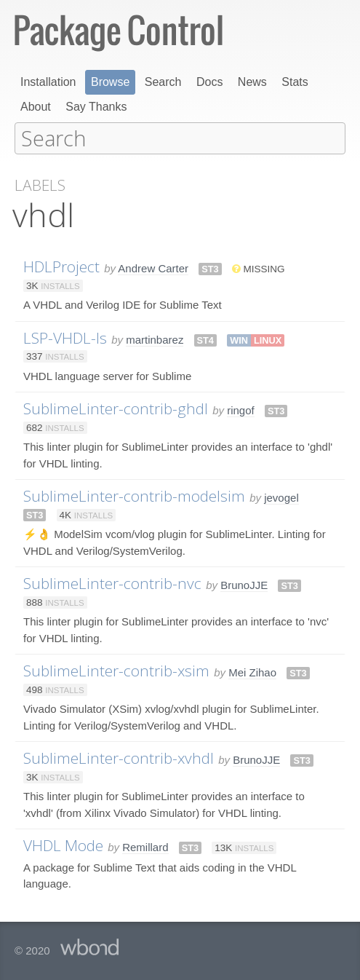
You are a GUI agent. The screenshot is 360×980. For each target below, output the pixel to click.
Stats (295, 82)
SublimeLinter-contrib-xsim (116, 670)
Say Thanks (96, 107)
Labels (40, 185)
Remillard (145, 846)
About (36, 107)
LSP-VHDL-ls (65, 337)
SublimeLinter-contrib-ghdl (116, 408)
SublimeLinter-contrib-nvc (112, 582)
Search (163, 82)
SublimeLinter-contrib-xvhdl (119, 757)
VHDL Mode (63, 845)
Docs (209, 82)
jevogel (281, 497)
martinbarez (155, 339)
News (252, 82)
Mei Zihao (252, 672)
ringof (241, 410)
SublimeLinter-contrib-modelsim (134, 495)
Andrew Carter (153, 268)
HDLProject (61, 266)
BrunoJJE (244, 584)
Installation (48, 82)
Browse (110, 82)
